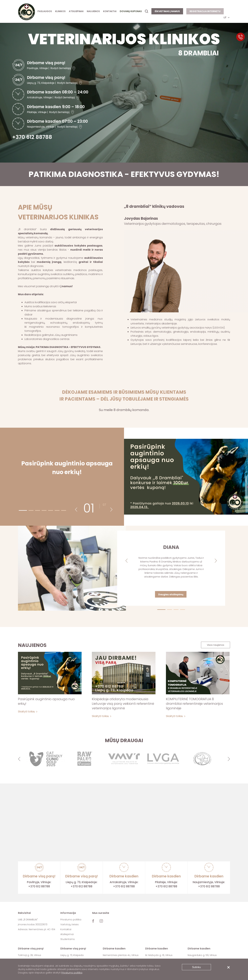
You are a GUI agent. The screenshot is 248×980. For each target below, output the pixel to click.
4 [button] (43, 510)
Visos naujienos (216, 645)
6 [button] (56, 510)
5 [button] (49, 510)
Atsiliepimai (76, 11)
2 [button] (30, 510)
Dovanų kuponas (131, 11)
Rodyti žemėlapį (61, 68)
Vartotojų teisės (70, 924)
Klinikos (60, 11)
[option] (46, 759)
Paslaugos (45, 11)
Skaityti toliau (26, 712)
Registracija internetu (205, 11)
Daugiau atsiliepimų (171, 594)
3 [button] (36, 510)
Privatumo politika (71, 920)
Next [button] (111, 510)
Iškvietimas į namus (167, 11)
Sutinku (196, 967)
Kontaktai (110, 11)
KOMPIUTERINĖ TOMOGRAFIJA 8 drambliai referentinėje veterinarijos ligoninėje (194, 704)
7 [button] (62, 510)
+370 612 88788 (32, 137)
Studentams (68, 939)
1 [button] (20, 510)
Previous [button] (76, 510)
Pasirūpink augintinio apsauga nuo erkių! (46, 701)
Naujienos (93, 11)
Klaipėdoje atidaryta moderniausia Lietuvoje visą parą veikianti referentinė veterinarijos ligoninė (123, 704)
